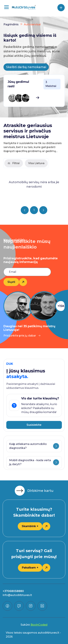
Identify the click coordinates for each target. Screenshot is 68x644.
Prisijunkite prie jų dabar (22, 336)
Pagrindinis (11, 24)
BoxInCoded (39, 625)
